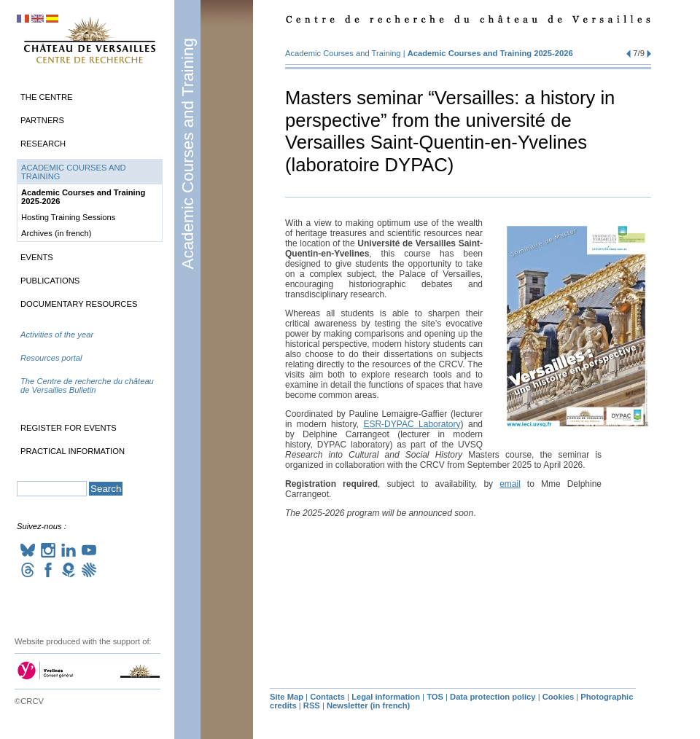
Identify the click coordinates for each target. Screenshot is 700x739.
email (510, 484)
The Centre (46, 97)
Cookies (559, 697)
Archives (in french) (56, 233)
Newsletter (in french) (368, 705)
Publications (50, 281)
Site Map (287, 697)
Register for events (69, 428)
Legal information (386, 697)
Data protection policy (493, 697)
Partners (42, 120)
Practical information (73, 451)
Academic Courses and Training (188, 153)
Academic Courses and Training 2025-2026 (490, 53)
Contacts (327, 697)
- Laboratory (412, 424)
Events (37, 257)
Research (43, 144)
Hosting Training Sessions (68, 217)
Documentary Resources (79, 304)
